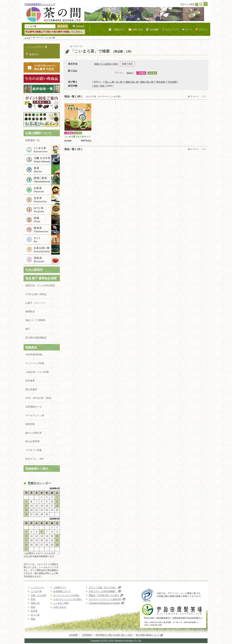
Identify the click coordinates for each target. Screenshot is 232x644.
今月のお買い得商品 (36, 294)
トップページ (37, 588)
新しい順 (110, 82)
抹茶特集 (30, 424)
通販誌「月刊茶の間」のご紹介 (106, 595)
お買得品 (42, 250)
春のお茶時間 (32, 441)
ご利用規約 (87, 635)
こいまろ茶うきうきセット (77, 137)
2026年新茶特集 (34, 355)
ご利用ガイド (119, 30)
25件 (96, 86)
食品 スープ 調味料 (35, 320)
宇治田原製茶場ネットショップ (40, 4)
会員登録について (62, 591)
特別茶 (42, 230)
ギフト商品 (42, 240)
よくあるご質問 (61, 603)
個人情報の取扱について (149, 635)
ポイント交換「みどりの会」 (105, 588)
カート (189, 30)
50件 (102, 86)
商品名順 (161, 82)
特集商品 (31, 347)
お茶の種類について (38, 133)
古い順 (119, 82)
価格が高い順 (147, 82)
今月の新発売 (34, 270)
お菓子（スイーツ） (36, 303)
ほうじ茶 (42, 210)
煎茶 (42, 170)
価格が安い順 (132, 82)
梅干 (28, 329)
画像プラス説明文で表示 (106, 64)
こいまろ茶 (42, 150)
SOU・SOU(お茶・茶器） (39, 398)
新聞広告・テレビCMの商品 (40, 285)
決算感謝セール (34, 407)
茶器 (42, 220)
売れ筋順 (172, 82)
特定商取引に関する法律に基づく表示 (114, 635)
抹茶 (42, 190)
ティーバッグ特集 (35, 363)
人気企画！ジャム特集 (37, 372)
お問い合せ (138, 30)
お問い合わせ (60, 607)
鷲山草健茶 (31, 389)
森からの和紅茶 (34, 433)
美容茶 (42, 260)
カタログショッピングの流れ (67, 599)
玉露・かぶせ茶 (42, 160)
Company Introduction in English (106, 603)
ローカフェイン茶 (35, 415)
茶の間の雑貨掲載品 (38, 338)
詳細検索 (80, 26)
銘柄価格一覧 (32, 140)
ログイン (203, 30)
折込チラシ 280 (34, 459)
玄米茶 (42, 200)
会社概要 (154, 30)
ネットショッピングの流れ (66, 595)
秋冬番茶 (30, 381)
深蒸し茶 (42, 180)
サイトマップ (172, 30)
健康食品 (30, 311)
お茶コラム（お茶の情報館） (105, 591)
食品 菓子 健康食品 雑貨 (41, 278)
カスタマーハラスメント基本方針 (107, 599)
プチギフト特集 (34, 450)
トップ (27, 38)
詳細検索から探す (37, 469)
